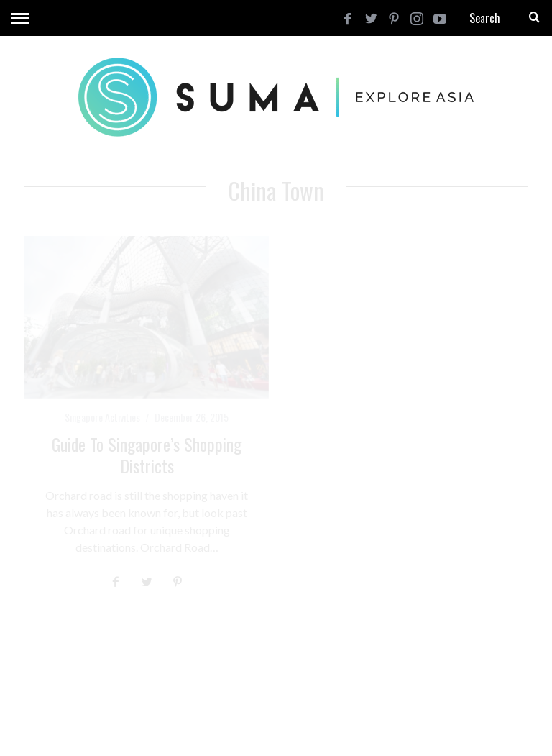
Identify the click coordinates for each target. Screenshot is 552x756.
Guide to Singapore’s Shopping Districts (147, 455)
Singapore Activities (102, 417)
